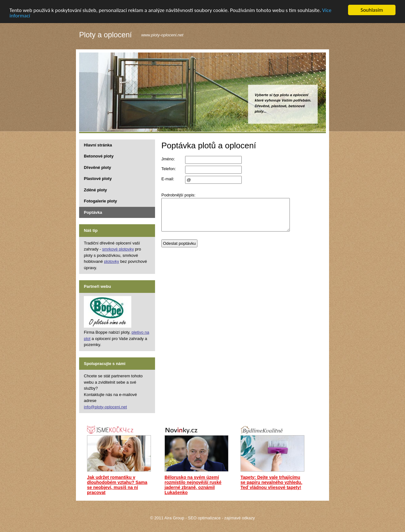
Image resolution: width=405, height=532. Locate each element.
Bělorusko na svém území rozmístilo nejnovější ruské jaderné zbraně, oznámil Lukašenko (193, 485)
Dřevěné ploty (97, 167)
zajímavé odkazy (240, 518)
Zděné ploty (95, 190)
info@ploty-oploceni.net (105, 407)
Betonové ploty (99, 156)
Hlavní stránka (98, 145)
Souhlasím (372, 10)
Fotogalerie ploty (100, 201)
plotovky (112, 261)
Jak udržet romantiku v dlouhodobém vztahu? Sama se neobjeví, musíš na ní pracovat (117, 485)
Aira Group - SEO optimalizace (192, 518)
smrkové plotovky (118, 249)
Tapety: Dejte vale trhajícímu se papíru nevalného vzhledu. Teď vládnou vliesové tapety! (271, 482)
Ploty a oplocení (105, 35)
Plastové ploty (98, 179)
